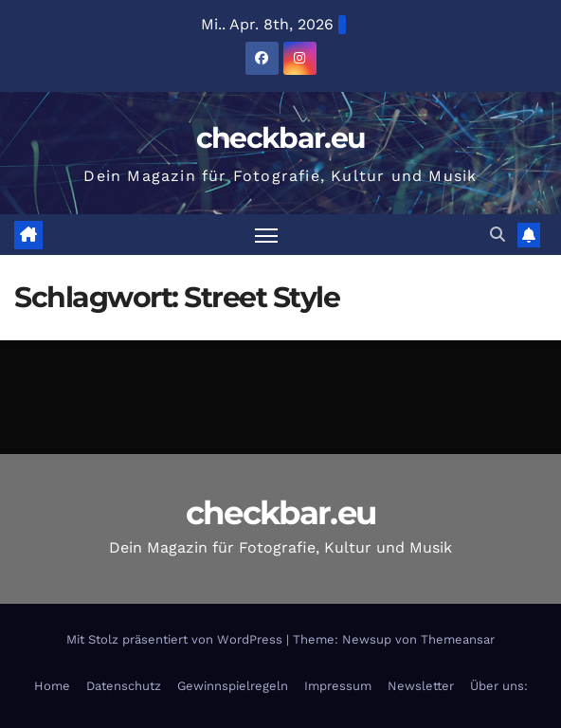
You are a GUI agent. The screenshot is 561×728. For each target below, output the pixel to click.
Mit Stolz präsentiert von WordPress (176, 639)
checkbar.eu (280, 138)
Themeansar (458, 639)
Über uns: (499, 686)
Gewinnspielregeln (233, 686)
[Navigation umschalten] (266, 235)
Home (52, 686)
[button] (498, 235)
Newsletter (421, 686)
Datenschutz (124, 686)
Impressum (338, 686)
